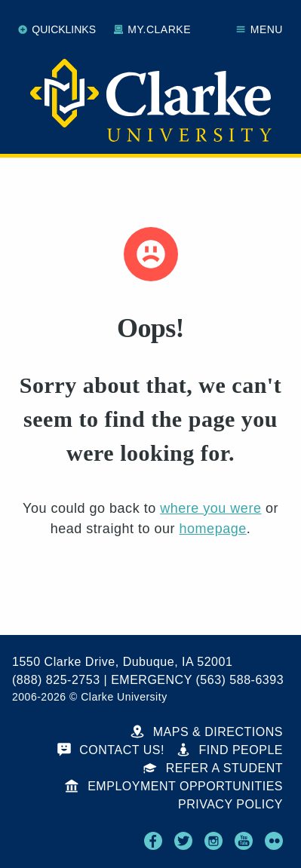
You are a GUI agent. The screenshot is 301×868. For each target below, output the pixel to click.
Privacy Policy (230, 804)
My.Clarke (152, 29)
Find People (230, 750)
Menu (260, 29)
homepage (213, 529)
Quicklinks (57, 29)
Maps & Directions (207, 732)
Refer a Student (213, 768)
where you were (210, 508)
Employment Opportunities (174, 786)
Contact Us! (111, 750)
